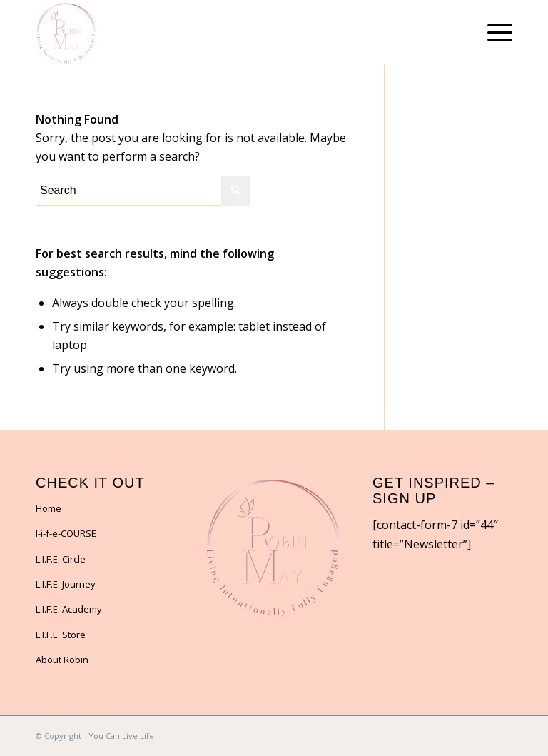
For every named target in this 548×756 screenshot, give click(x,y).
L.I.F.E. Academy (69, 609)
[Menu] (493, 32)
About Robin (62, 660)
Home (49, 508)
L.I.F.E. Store (61, 635)
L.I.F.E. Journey (66, 584)
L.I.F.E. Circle (61, 559)
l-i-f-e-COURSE (66, 533)
